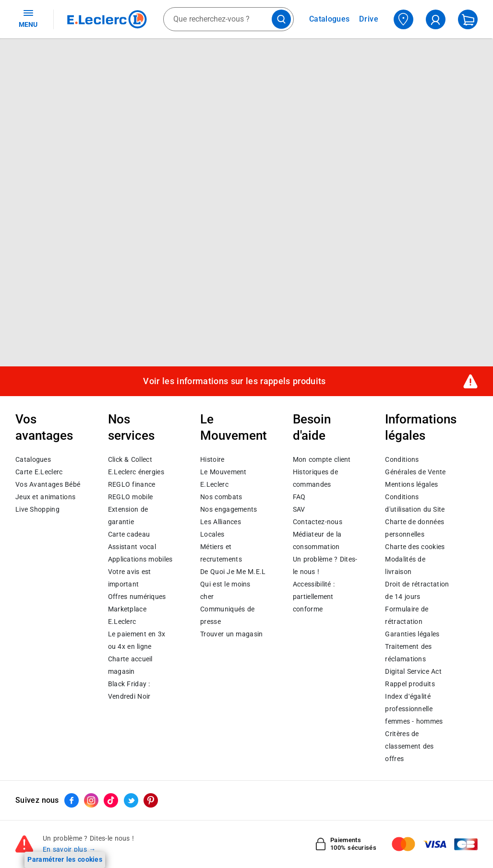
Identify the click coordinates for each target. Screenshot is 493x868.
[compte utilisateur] (436, 19)
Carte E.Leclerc (39, 472)
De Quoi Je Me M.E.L (233, 572)
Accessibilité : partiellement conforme (314, 597)
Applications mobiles (140, 559)
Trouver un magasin (231, 634)
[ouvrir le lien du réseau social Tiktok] (111, 800)
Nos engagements (228, 509)
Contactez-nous (318, 522)
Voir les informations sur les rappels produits (234, 381)
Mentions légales (411, 484)
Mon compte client (322, 459)
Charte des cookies (415, 547)
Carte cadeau (129, 534)
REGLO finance (132, 484)
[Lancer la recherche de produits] (281, 19)
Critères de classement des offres (409, 746)
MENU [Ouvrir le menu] (28, 18)
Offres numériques (137, 597)
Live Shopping (37, 509)
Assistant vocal (132, 547)
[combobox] (228, 19)
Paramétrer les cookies (65, 859)
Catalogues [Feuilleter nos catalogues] (329, 19)
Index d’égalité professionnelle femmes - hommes (414, 709)
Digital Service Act (413, 671)
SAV (299, 509)
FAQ (299, 497)
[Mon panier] (468, 19)
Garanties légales (412, 634)
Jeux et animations (45, 497)
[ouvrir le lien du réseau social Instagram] (91, 800)
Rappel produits (410, 684)
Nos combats (221, 497)
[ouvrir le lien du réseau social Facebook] (72, 800)
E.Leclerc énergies (136, 472)
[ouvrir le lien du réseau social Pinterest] (151, 800)
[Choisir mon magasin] (403, 19)
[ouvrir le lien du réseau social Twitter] (131, 800)
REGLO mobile (131, 497)
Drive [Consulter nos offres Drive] (369, 19)
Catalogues (33, 459)
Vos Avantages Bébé (48, 484)
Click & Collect (130, 459)
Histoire (212, 459)
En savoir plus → (69, 849)
